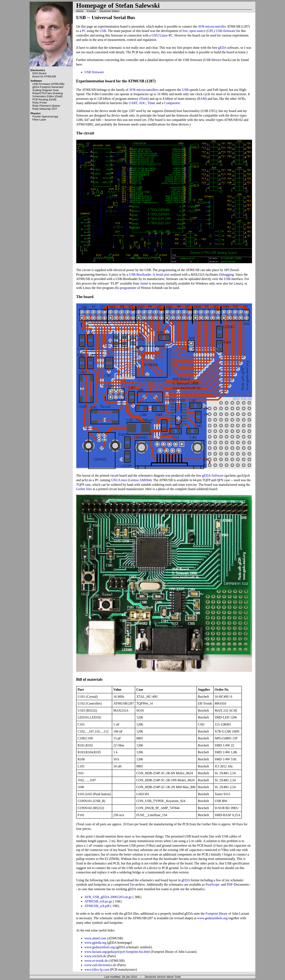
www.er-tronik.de (96, 961)
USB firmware (94, 72)
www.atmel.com (95, 938)
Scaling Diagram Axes (46, 90)
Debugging (226, 275)
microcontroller (216, 26)
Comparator (172, 103)
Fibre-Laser (39, 120)
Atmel (144, 283)
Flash (144, 99)
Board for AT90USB (44, 76)
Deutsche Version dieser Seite (163, 977)
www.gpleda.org (95, 943)
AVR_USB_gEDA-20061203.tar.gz (108, 897)
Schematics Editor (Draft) (47, 96)
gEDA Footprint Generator (48, 87)
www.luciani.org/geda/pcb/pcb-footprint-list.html (117, 952)
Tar (132, 884)
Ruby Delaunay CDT (45, 109)
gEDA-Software (213, 475)
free (185, 31)
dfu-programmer (125, 288)
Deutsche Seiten (109, 11)
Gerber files (84, 489)
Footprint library (217, 914)
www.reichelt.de (95, 956)
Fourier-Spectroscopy (45, 116)
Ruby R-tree (40, 103)
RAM (202, 99)
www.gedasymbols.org (212, 918)
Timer (152, 103)
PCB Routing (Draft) (44, 99)
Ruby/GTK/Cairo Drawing (48, 93)
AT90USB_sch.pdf (97, 906)
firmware (229, 31)
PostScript (212, 884)
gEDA (222, 48)
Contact (91, 11)
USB (103, 31)
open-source (197, 31)
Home (80, 11)
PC (84, 31)
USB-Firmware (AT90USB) (48, 84)
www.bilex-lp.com (97, 970)
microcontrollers (148, 90)
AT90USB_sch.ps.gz (98, 901)
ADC (142, 103)
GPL (211, 31)
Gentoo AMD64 (140, 480)
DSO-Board (39, 73)
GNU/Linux (160, 35)
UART (133, 103)
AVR (201, 26)
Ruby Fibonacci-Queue (46, 106)
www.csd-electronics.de (100, 965)
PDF (230, 884)
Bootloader (144, 275)
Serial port (163, 275)
